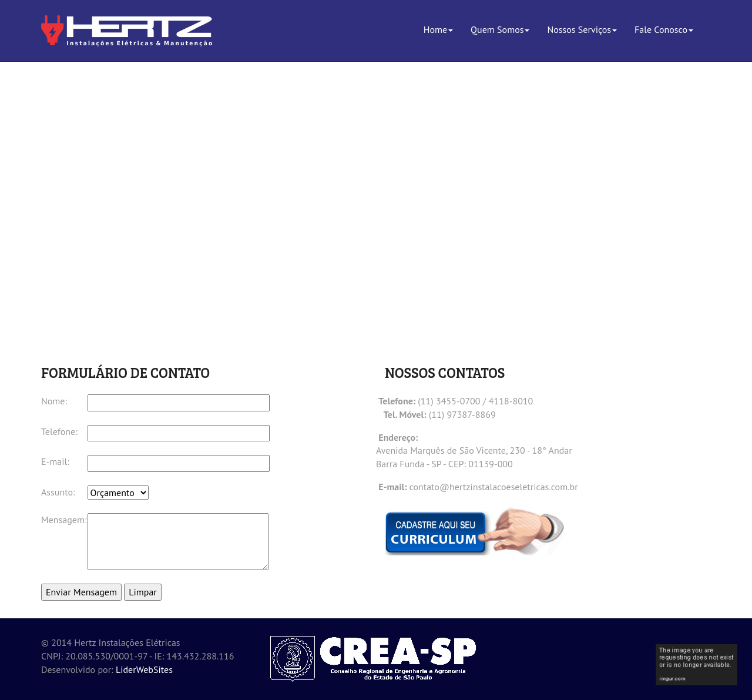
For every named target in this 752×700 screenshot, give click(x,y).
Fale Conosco (664, 29)
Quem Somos (500, 29)
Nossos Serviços (582, 29)
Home (438, 29)
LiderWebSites (144, 669)
